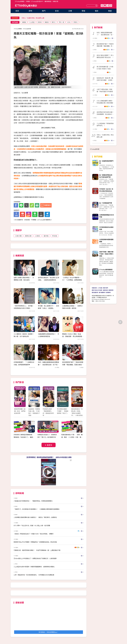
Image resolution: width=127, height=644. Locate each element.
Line (105, 6)
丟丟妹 (40, 22)
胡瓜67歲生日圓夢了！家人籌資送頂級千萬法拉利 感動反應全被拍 (105, 56)
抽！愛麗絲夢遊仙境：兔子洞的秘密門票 (106, 176)
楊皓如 (47, 22)
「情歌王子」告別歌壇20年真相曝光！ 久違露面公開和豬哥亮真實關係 (37, 509)
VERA (69, 22)
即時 (30, 11)
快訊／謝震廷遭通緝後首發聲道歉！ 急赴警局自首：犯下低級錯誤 (48, 364)
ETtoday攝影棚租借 (106, 270)
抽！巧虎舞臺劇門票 (106, 203)
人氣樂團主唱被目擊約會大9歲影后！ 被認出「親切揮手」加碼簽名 (35, 517)
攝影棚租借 (48, 1)
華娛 (83, 11)
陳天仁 (54, 22)
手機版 (28, 1)
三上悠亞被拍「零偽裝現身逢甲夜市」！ (105, 124)
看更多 (50, 445)
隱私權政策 (95, 292)
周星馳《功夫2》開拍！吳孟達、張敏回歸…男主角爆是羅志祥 (73, 336)
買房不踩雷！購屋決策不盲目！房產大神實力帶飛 (106, 254)
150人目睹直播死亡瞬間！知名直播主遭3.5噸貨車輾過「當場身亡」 (105, 102)
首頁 (17, 11)
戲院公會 (28, 236)
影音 (57, 11)
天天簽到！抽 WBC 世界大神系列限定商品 (106, 190)
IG (111, 6)
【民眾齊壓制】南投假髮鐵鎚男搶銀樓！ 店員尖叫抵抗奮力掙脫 (49, 457)
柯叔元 (76, 22)
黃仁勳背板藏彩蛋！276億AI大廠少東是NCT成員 (105, 68)
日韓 (70, 11)
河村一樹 (61, 22)
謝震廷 (24, 22)
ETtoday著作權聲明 (44, 220)
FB (108, 6)
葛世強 (46, 236)
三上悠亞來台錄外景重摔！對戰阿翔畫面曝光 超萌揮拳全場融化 (34, 567)
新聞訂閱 (55, 1)
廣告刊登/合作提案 (97, 290)
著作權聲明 (102, 292)
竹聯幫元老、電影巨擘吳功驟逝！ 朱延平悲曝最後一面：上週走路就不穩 (37, 550)
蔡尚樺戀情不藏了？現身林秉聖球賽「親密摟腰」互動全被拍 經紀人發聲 (73, 364)
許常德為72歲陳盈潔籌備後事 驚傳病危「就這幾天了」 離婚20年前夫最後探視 (24, 437)
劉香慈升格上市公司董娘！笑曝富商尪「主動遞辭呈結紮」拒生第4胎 (35, 542)
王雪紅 (38, 236)
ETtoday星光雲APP (37, 1)
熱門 (44, 11)
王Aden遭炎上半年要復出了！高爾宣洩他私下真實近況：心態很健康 (35, 558)
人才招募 (100, 288)
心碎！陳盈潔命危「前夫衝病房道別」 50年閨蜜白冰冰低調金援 (34, 575)
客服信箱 (105, 290)
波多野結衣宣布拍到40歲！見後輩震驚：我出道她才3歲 (105, 113)
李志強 (55, 236)
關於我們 (106, 288)
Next (81, 398)
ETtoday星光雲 (26, 6)
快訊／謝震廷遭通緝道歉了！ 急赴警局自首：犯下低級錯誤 (105, 34)
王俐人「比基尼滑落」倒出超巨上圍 (33, 18)
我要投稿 (94, 288)
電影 (97, 11)
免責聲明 (108, 292)
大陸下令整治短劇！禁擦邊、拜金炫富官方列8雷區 (105, 90)
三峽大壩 (18, 236)
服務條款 (111, 290)
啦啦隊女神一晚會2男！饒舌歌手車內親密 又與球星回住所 (105, 79)
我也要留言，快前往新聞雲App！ (49, 632)
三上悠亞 (32, 22)
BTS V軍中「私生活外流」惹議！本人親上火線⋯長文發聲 (32, 525)
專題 (110, 11)
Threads (102, 6)
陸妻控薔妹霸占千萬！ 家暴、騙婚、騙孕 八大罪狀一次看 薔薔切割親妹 (72, 437)
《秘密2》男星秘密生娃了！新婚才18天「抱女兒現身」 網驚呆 (34, 534)
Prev (17, 398)
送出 (97, 6)
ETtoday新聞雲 (20, 1)
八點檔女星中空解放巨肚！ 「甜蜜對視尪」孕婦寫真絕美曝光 (33, 501)
